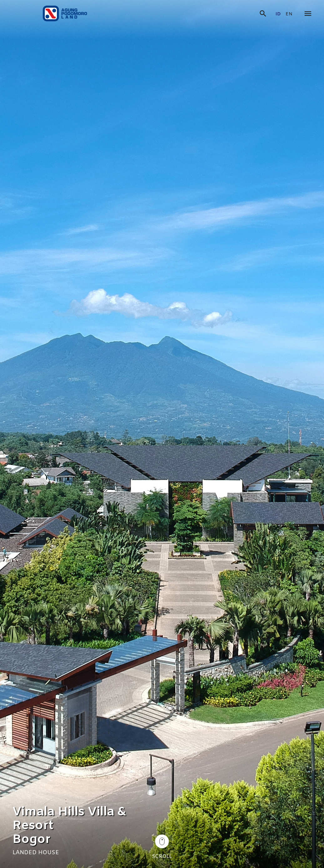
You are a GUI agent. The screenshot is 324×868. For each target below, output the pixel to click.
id (278, 14)
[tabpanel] (162, 434)
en (289, 14)
